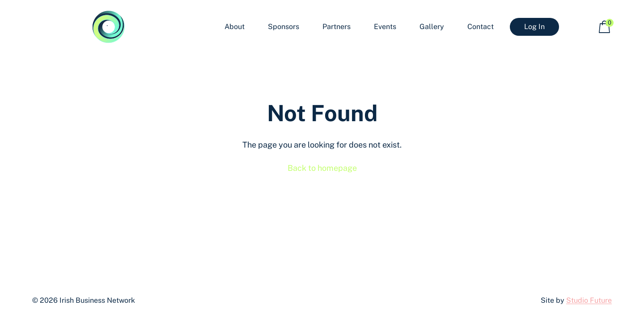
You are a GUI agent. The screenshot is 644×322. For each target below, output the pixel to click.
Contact (481, 27)
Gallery (432, 27)
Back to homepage (322, 168)
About (235, 27)
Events (385, 27)
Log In (534, 27)
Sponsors (284, 27)
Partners (337, 27)
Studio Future (589, 300)
